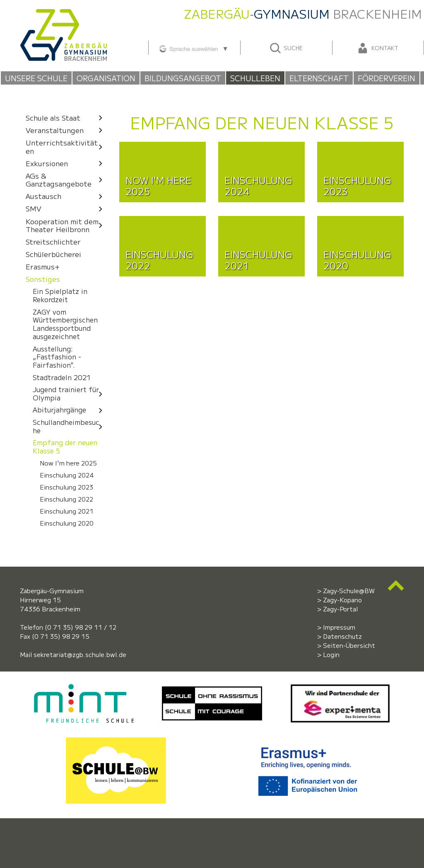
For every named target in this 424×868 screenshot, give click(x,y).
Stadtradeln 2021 (62, 377)
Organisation (106, 78)
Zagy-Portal (340, 609)
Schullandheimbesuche (70, 426)
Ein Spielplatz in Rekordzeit (60, 296)
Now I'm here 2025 (68, 463)
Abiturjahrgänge (70, 410)
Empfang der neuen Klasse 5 (65, 447)
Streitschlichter (53, 242)
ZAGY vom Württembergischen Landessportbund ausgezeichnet (65, 324)
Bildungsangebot (183, 78)
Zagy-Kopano (342, 600)
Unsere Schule (36, 78)
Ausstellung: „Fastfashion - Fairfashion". (57, 357)
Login (331, 654)
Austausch (66, 196)
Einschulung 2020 (67, 523)
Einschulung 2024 (67, 475)
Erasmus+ (43, 267)
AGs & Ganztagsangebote (66, 180)
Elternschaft (319, 78)
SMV (66, 209)
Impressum (339, 627)
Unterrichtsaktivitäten (66, 147)
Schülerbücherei (53, 254)
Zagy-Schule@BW (349, 590)
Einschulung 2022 (66, 499)
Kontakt (377, 48)
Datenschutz (342, 636)
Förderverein (387, 78)
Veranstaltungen (66, 130)
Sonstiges (43, 279)
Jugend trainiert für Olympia (70, 394)
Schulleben (255, 78)
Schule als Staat (66, 118)
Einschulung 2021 (67, 511)
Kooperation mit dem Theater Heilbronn (66, 225)
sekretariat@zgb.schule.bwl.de (80, 654)
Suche (286, 48)
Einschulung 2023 (66, 487)
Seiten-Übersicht (349, 645)
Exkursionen (66, 163)
